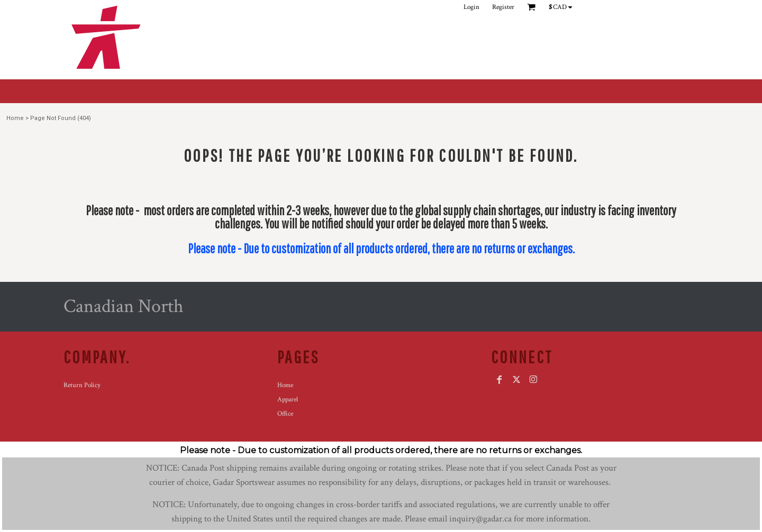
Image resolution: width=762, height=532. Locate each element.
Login (471, 7)
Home (15, 118)
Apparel (288, 400)
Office (285, 414)
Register (503, 7)
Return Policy (82, 385)
